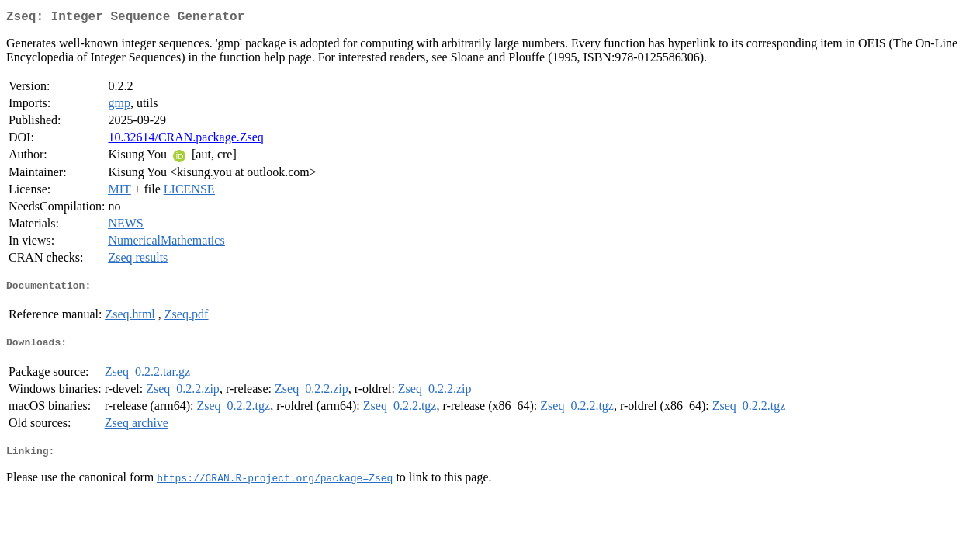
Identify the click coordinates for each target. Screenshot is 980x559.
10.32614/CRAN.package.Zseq (185, 140)
